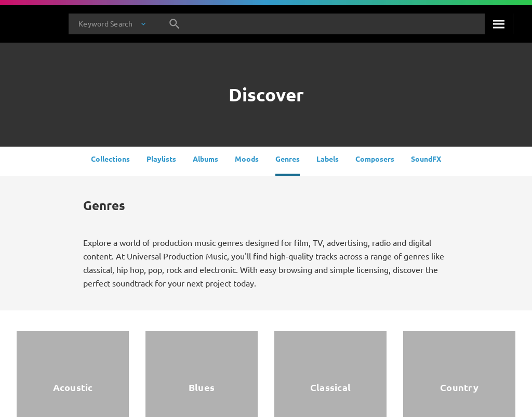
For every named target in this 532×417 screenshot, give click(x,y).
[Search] (499, 24)
